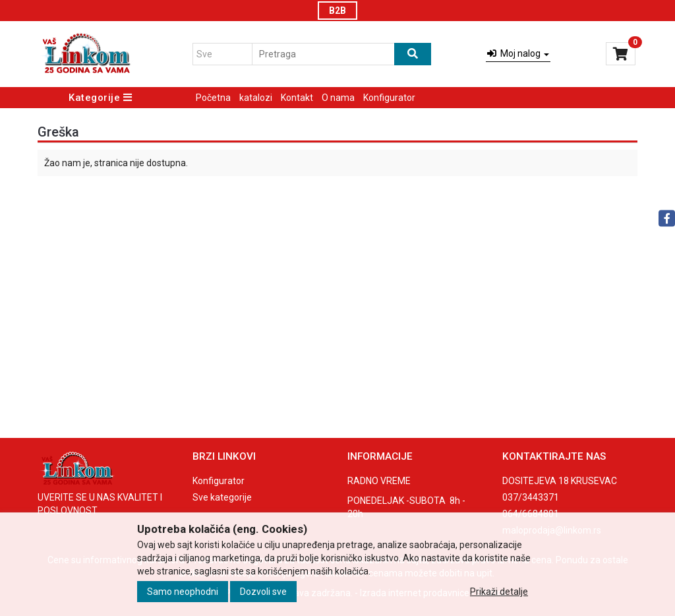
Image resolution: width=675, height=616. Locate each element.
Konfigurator (389, 98)
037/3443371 (531, 497)
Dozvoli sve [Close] (263, 592)
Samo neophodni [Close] (183, 592)
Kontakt (297, 98)
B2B (337, 11)
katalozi (256, 98)
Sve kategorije (222, 497)
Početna (213, 98)
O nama (338, 98)
